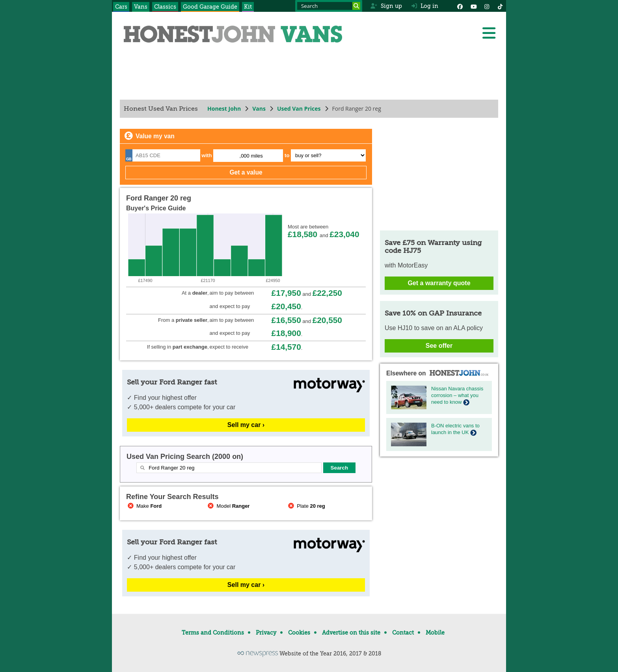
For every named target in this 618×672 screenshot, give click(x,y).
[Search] (356, 6)
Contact (403, 633)
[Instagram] (487, 6)
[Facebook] (460, 6)
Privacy (266, 633)
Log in (425, 6)
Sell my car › (246, 425)
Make (144, 506)
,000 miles (251, 156)
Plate (306, 506)
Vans (141, 7)
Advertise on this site (351, 633)
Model (228, 506)
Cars (121, 7)
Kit (248, 7)
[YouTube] (473, 6)
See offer (439, 346)
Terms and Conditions (213, 633)
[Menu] (489, 33)
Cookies (299, 633)
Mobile (435, 633)
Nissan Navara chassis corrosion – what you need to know (457, 395)
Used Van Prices (299, 109)
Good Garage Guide (210, 7)
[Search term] (329, 6)
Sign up (386, 6)
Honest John (224, 109)
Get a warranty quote (439, 283)
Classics (165, 7)
